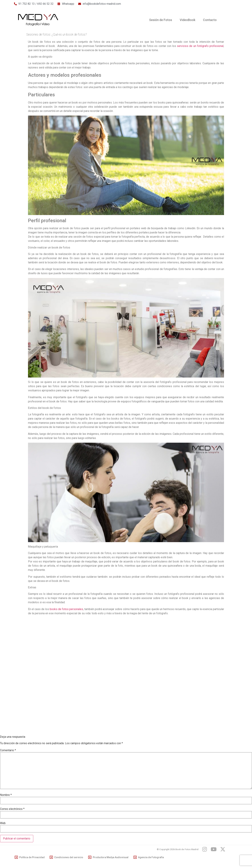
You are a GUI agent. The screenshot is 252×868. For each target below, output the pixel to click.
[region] (206, 838)
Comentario (8, 750)
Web (3, 823)
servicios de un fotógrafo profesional (200, 46)
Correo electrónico (12, 809)
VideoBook (188, 20)
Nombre (6, 795)
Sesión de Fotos (161, 20)
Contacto (210, 20)
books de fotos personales (66, 609)
